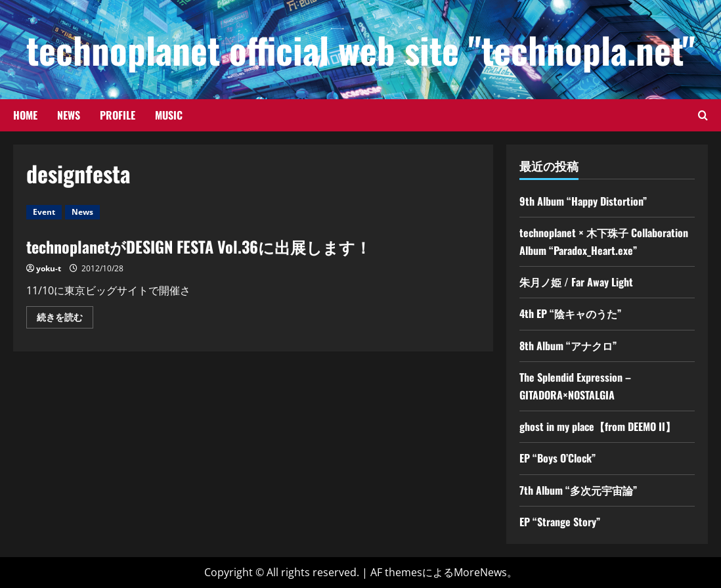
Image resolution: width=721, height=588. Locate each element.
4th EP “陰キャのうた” (570, 313)
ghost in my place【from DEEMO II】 (598, 426)
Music (169, 115)
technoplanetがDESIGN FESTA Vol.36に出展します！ (199, 246)
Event (44, 212)
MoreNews (480, 572)
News (69, 115)
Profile (118, 115)
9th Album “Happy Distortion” (583, 201)
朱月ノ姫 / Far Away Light (576, 282)
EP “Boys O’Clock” (557, 458)
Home (25, 115)
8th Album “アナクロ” (568, 346)
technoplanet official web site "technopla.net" (361, 49)
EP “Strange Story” (560, 522)
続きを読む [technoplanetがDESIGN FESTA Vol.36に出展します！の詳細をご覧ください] (65, 319)
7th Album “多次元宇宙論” (578, 490)
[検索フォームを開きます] (703, 115)
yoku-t (49, 268)
